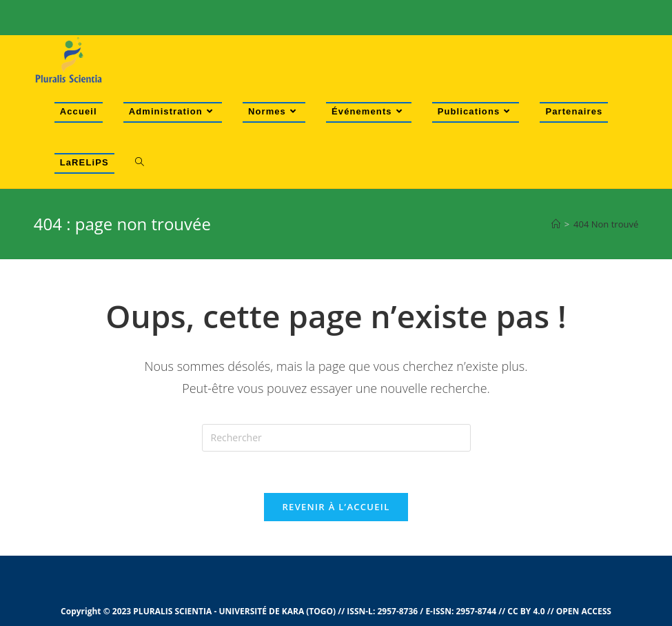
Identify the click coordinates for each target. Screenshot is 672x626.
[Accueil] (556, 224)
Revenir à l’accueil (336, 507)
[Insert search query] (336, 438)
